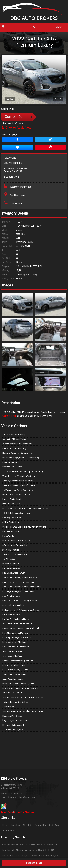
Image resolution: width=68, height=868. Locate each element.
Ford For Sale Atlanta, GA (14, 850)
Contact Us (19, 812)
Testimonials (8, 831)
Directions (29, 812)
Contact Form (9, 416)
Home (5, 825)
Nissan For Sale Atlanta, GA (45, 856)
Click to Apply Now (16, 128)
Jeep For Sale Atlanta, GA (42, 850)
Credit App (54, 825)
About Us (27, 825)
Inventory (16, 825)
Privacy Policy (7, 812)
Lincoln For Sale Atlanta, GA (16, 856)
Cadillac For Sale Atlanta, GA (43, 845)
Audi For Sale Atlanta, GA (14, 845)
